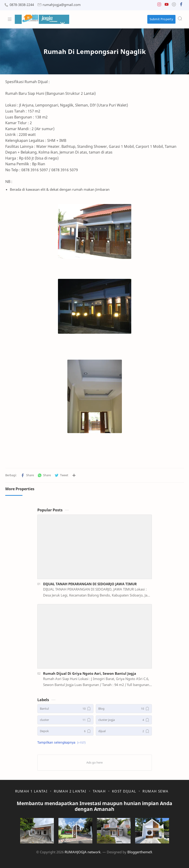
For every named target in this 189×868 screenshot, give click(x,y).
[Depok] (65, 731)
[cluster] (65, 720)
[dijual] (124, 731)
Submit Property (162, 19)
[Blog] (124, 709)
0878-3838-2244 (22, 5)
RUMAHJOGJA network (83, 852)
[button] (159, 5)
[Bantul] (65, 709)
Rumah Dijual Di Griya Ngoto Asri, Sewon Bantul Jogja (90, 673)
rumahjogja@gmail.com (62, 5)
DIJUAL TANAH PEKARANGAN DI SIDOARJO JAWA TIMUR (90, 584)
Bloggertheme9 (140, 852)
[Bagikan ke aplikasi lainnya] (74, 475)
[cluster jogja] (124, 720)
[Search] (180, 18)
